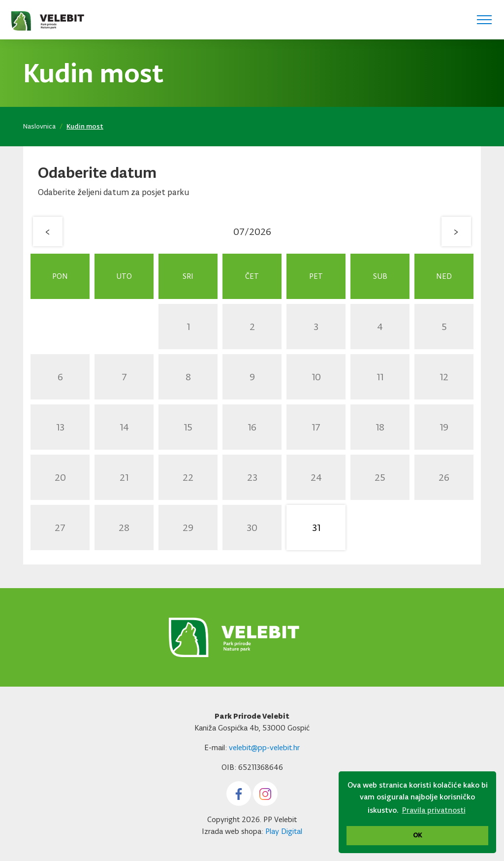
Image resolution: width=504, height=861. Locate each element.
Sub (380, 276)
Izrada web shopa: (233, 831)
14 (124, 427)
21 (124, 477)
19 (444, 427)
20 (60, 477)
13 (60, 427)
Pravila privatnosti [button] (434, 810)
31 (316, 528)
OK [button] (417, 835)
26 (444, 477)
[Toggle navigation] (484, 20)
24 (316, 477)
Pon (60, 276)
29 (188, 528)
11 (380, 377)
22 (188, 477)
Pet (316, 276)
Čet (252, 276)
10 (316, 377)
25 (380, 477)
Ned (444, 276)
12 (444, 377)
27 (60, 528)
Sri (188, 276)
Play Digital (284, 831)
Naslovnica (39, 126)
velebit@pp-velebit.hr (264, 747)
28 (124, 528)
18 (380, 427)
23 (252, 477)
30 (252, 528)
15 (188, 427)
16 (252, 427)
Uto (124, 276)
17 (316, 427)
